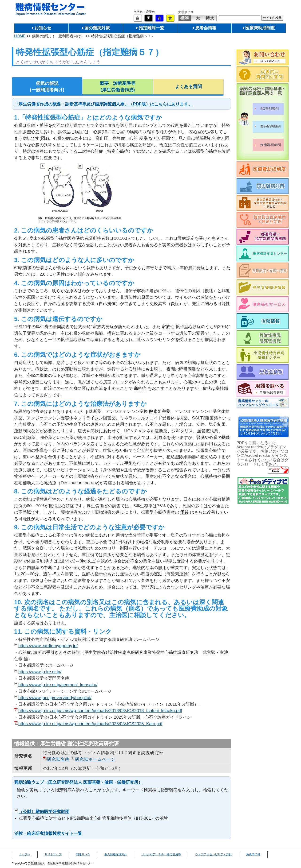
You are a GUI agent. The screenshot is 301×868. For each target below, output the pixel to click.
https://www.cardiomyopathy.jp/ (48, 646)
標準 (185, 18)
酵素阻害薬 (160, 411)
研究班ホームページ (95, 759)
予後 (185, 512)
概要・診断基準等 (118, 87)
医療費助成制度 (260, 28)
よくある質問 (188, 87)
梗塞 (143, 138)
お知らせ (43, 28)
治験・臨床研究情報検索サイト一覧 (48, 833)
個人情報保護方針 (116, 854)
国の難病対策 (97, 28)
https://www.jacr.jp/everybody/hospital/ (55, 698)
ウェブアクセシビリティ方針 (214, 854)
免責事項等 (253, 854)
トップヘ (25, 854)
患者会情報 (206, 28)
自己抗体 (107, 304)
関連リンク (83, 854)
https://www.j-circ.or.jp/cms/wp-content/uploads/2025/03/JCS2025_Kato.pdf (90, 724)
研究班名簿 (58, 759)
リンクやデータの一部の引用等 (161, 854)
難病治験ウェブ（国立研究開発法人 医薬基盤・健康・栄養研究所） (78, 782)
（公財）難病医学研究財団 (44, 812)
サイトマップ (53, 854)
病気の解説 (47, 87)
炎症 (175, 304)
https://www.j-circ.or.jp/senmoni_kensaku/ (58, 685)
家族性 (168, 327)
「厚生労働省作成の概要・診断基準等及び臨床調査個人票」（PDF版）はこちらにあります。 (103, 104)
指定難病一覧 (151, 28)
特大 (210, 18)
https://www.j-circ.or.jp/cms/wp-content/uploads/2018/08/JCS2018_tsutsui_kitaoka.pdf (100, 711)
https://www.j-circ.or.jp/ (40, 672)
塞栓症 (140, 388)
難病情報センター (51, 9)
